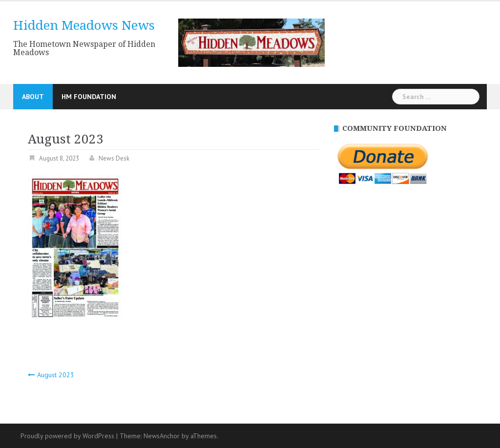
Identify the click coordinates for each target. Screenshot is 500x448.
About (33, 97)
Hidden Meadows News (84, 25)
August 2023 (56, 375)
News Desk (114, 158)
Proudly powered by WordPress (67, 436)
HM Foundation (89, 97)
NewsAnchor (162, 436)
